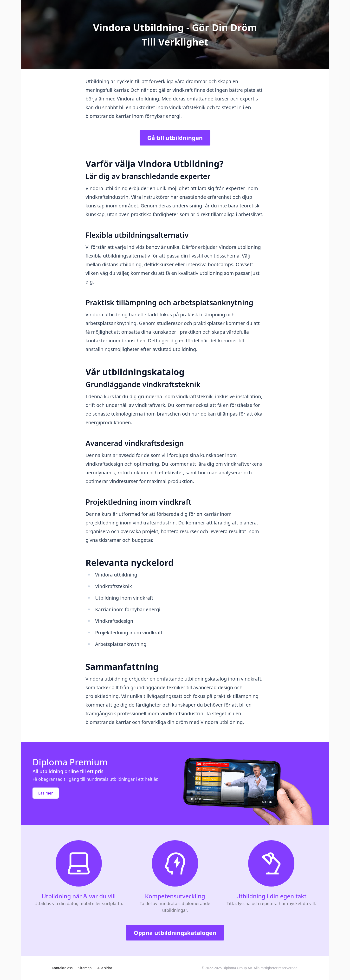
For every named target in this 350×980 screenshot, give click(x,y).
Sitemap (85, 968)
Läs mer (46, 793)
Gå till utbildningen (175, 138)
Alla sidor (105, 968)
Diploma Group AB (237, 968)
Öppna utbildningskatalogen (175, 933)
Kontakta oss (62, 968)
